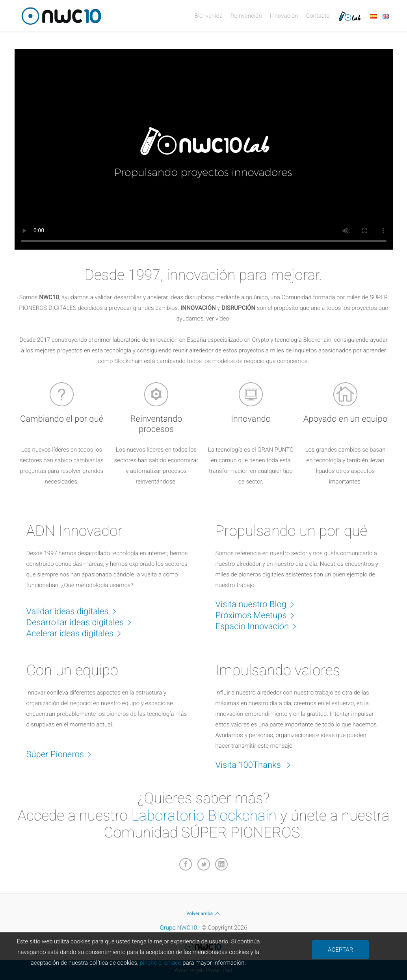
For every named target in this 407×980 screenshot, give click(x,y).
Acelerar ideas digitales (78, 633)
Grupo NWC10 (178, 928)
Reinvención (246, 16)
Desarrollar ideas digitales (83, 622)
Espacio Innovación (260, 626)
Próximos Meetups (259, 615)
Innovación (284, 16)
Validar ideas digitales (75, 611)
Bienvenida (209, 16)
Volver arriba (203, 913)
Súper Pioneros (63, 754)
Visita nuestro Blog (259, 604)
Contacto (318, 16)
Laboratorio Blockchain (204, 816)
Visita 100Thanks (257, 765)
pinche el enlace (161, 963)
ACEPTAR (340, 950)
